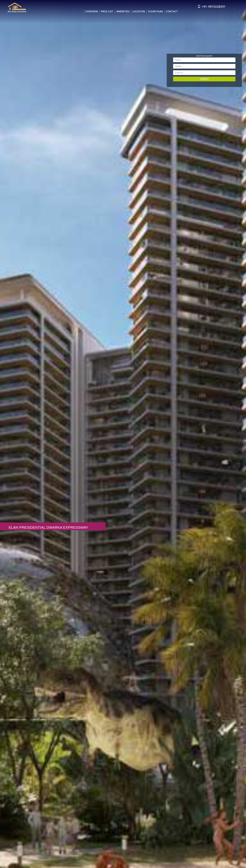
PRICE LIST (107, 10)
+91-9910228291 (214, 5)
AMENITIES (123, 10)
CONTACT (172, 10)
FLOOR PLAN (155, 10)
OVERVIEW (92, 10)
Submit (204, 79)
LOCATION (139, 10)
